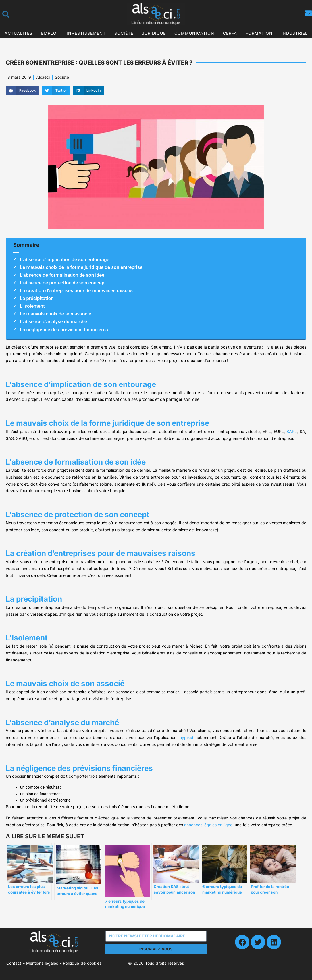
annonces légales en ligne (208, 825)
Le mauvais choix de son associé (56, 314)
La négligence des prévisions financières (64, 330)
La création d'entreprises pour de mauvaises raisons (76, 290)
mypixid (186, 737)
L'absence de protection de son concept (63, 283)
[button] (22, 91)
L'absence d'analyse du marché (53, 321)
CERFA (230, 33)
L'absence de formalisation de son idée (62, 275)
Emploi (50, 33)
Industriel (294, 33)
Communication (194, 33)
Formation (259, 33)
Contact (14, 963)
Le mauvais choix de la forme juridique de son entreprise (81, 267)
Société (124, 33)
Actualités (19, 33)
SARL (292, 431)
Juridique (154, 33)
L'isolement (32, 306)
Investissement (86, 33)
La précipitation (37, 298)
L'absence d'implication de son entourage (65, 259)
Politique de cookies (82, 963)
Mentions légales (42, 963)
